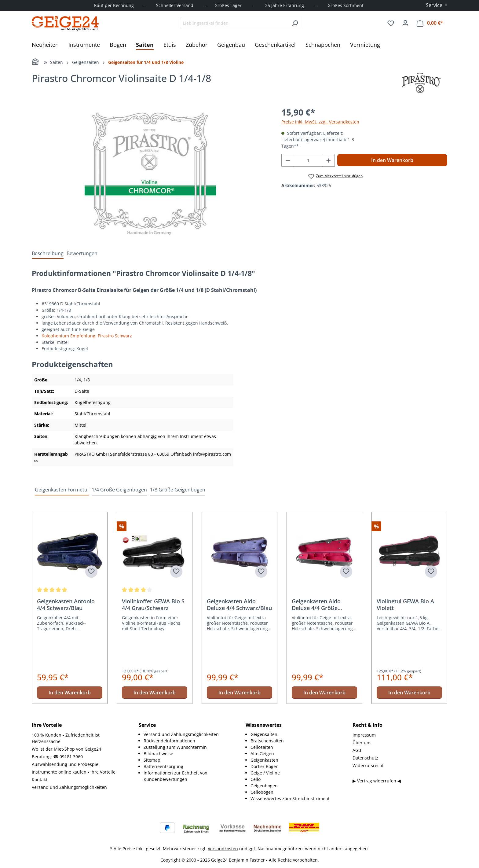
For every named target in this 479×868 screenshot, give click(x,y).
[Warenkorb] (430, 23)
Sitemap (152, 760)
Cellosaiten (262, 747)
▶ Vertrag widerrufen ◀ (377, 781)
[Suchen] (295, 23)
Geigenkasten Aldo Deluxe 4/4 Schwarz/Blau (239, 605)
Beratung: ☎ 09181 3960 (57, 757)
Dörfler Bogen (265, 766)
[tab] (48, 253)
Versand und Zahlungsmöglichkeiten (69, 787)
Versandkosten (223, 849)
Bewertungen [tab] (82, 253)
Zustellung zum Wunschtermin (175, 747)
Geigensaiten (264, 734)
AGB (357, 750)
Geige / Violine (265, 773)
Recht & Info (367, 725)
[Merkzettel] (391, 23)
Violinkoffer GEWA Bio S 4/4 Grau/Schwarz (153, 605)
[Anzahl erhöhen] (329, 160)
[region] (150, 171)
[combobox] (234, 23)
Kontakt (40, 780)
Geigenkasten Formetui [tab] (62, 490)
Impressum (364, 735)
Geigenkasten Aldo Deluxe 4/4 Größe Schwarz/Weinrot (316, 605)
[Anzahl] (308, 160)
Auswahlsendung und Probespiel (66, 764)
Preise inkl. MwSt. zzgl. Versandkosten (320, 122)
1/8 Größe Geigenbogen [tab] (178, 490)
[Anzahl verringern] (288, 160)
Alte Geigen (262, 754)
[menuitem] (188, 734)
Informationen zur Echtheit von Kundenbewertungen (176, 776)
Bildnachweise (158, 754)
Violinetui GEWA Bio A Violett (405, 605)
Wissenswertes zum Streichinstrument (290, 798)
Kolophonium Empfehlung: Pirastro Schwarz (87, 336)
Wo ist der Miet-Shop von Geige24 (66, 749)
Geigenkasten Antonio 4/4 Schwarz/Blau (66, 605)
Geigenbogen (264, 786)
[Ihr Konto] (405, 23)
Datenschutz (365, 758)
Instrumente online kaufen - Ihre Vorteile (74, 772)
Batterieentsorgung (163, 766)
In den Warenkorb (392, 160)
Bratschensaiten (267, 741)
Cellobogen (262, 792)
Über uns (362, 743)
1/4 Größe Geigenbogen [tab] (119, 490)
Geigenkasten (264, 760)
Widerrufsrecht (368, 765)
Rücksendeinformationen (169, 741)
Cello (256, 779)
